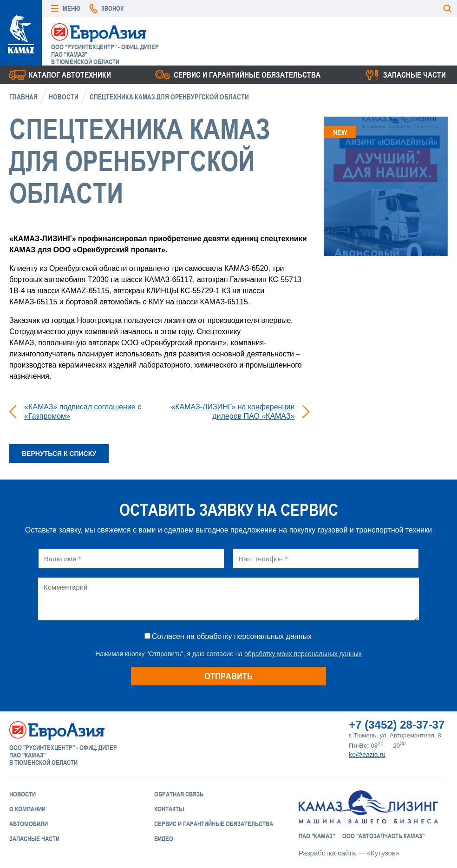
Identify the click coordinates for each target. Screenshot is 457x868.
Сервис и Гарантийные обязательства (214, 824)
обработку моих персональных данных (303, 654)
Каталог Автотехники (70, 75)
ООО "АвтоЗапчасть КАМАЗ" (383, 836)
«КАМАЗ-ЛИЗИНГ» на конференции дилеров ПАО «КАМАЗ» (233, 411)
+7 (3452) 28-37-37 (397, 725)
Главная (23, 97)
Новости (64, 97)
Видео (164, 839)
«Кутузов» (383, 853)
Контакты (169, 809)
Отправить (228, 676)
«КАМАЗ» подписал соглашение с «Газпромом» (83, 411)
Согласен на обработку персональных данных (233, 636)
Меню (72, 8)
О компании (27, 809)
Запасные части (415, 75)
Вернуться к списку (59, 454)
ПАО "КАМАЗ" (317, 836)
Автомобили (29, 824)
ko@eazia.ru (367, 755)
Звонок (112, 8)
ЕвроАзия (99, 32)
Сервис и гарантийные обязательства (247, 75)
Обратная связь (179, 794)
